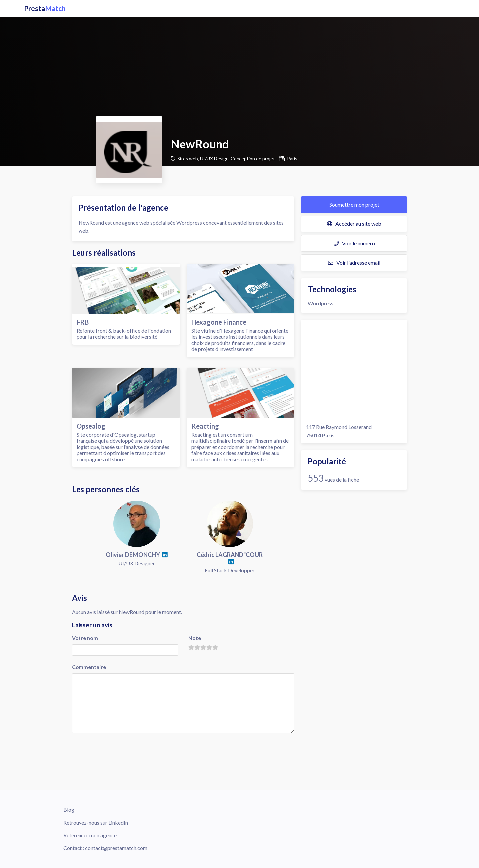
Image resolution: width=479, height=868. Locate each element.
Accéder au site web (354, 224)
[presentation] (122, 747)
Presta (45, 8)
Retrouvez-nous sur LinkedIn (96, 823)
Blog (69, 810)
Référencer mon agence (90, 835)
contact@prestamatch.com (116, 848)
